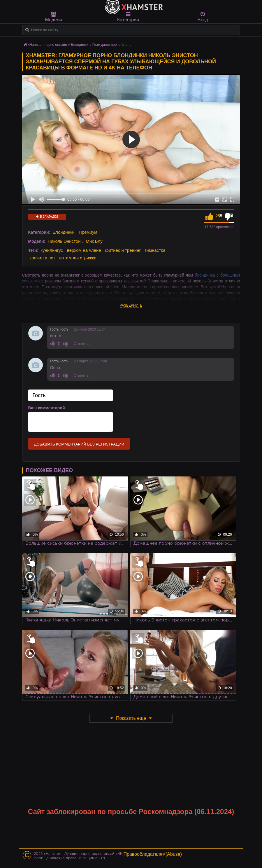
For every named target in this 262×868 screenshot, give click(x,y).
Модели (54, 17)
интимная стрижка (78, 258)
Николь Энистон (64, 241)
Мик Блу (94, 241)
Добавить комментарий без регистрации (79, 444)
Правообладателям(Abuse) (153, 854)
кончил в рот (43, 258)
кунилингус (52, 250)
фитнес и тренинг (123, 250)
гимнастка (155, 250)
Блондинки (64, 232)
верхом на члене (84, 250)
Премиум (88, 232)
